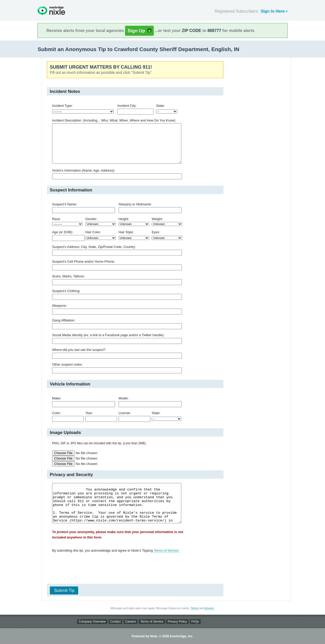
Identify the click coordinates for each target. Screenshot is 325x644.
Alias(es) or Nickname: (135, 204)
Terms (195, 608)
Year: (89, 413)
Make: (57, 398)
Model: (124, 398)
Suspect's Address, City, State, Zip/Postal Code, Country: (94, 247)
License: (125, 413)
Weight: (157, 219)
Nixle (51, 11)
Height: (124, 219)
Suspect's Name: (65, 204)
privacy (209, 608)
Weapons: (60, 306)
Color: (56, 413)
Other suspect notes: (67, 364)
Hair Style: (126, 232)
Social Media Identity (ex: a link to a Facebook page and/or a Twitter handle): (108, 335)
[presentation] (133, 569)
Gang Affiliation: (64, 320)
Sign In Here (273, 11)
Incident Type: (62, 106)
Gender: (91, 219)
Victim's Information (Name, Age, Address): (84, 170)
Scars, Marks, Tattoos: (68, 276)
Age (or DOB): (63, 232)
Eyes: (156, 232)
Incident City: (127, 106)
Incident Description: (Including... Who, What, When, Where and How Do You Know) (114, 120)
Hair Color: (93, 232)
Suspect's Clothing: (66, 291)
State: (160, 106)
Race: (56, 219)
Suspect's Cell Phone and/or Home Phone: (83, 261)
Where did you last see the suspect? (79, 350)
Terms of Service (166, 550)
